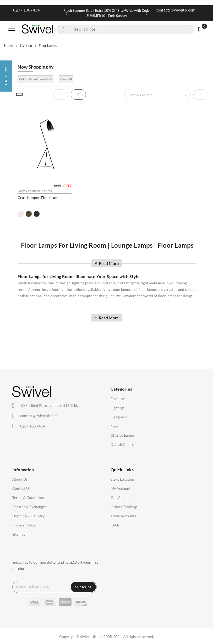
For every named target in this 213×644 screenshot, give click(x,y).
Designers (119, 417)
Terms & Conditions (28, 498)
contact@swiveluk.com (176, 10)
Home (9, 46)
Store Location (122, 479)
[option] (21, 214)
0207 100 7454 (32, 426)
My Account (121, 488)
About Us (20, 479)
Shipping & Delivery (28, 516)
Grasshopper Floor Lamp (39, 198)
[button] (6, 322)
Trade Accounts (123, 516)
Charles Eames (122, 435)
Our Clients (120, 498)
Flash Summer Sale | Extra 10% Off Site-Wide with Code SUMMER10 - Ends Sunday (107, 13)
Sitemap (19, 534)
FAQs (115, 525)
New (114, 426)
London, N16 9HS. (49, 405)
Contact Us (21, 488)
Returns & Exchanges (29, 507)
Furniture (118, 399)
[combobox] (125, 29)
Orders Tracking (124, 507)
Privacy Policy (24, 525)
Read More (106, 263)
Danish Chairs (122, 444)
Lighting (26, 46)
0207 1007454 (26, 10)
